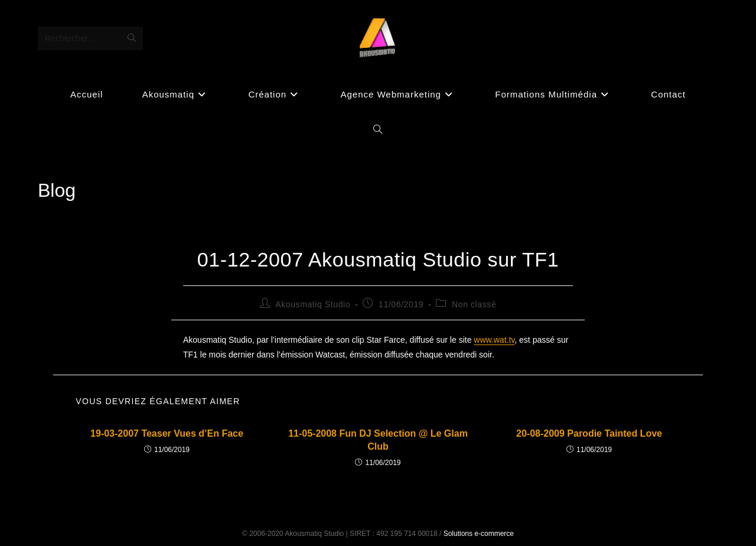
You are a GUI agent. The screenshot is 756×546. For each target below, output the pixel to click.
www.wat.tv (494, 340)
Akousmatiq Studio (313, 304)
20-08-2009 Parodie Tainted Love (589, 433)
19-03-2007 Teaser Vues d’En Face (167, 433)
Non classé (474, 304)
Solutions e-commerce (479, 534)
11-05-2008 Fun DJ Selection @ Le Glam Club (378, 440)
